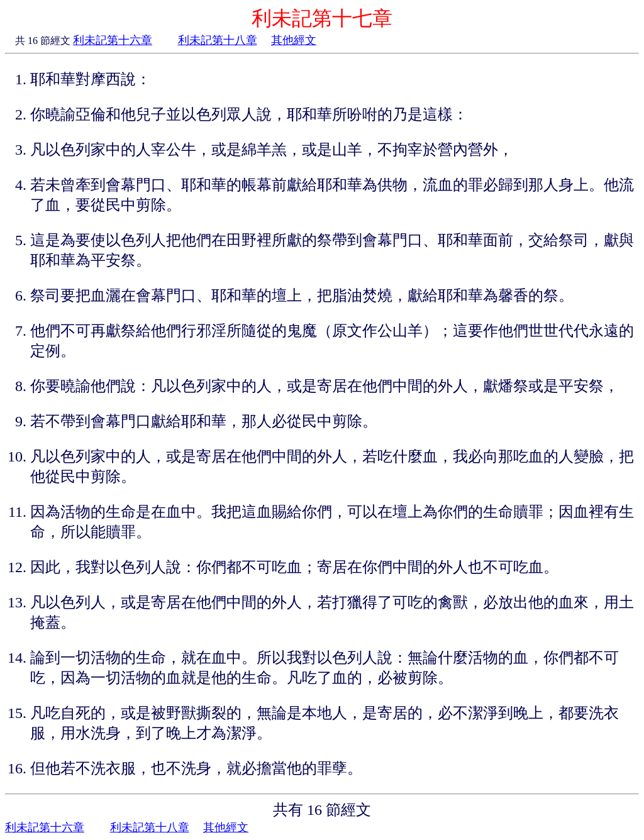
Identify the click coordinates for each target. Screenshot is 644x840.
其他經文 (294, 40)
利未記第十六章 (113, 40)
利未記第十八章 (218, 40)
